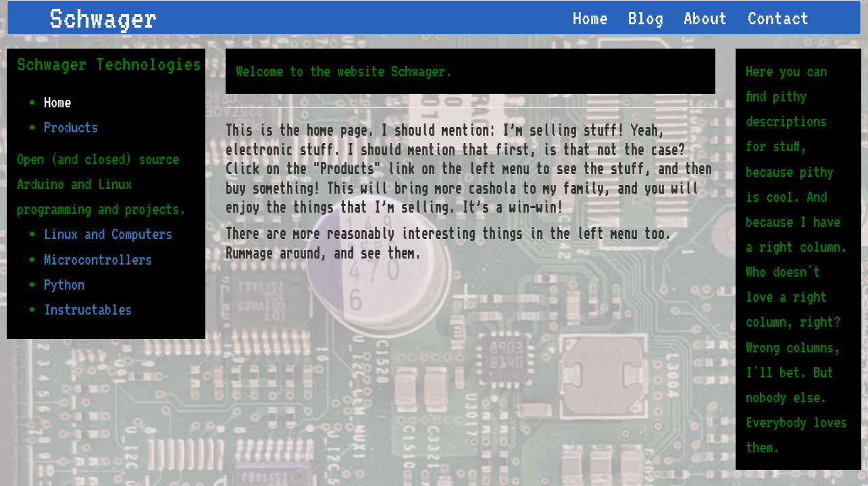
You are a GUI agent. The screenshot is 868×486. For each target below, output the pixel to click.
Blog (646, 18)
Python (64, 284)
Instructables (88, 309)
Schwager (103, 18)
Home (590, 18)
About (706, 18)
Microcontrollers (98, 259)
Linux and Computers (108, 234)
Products (71, 127)
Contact (778, 18)
